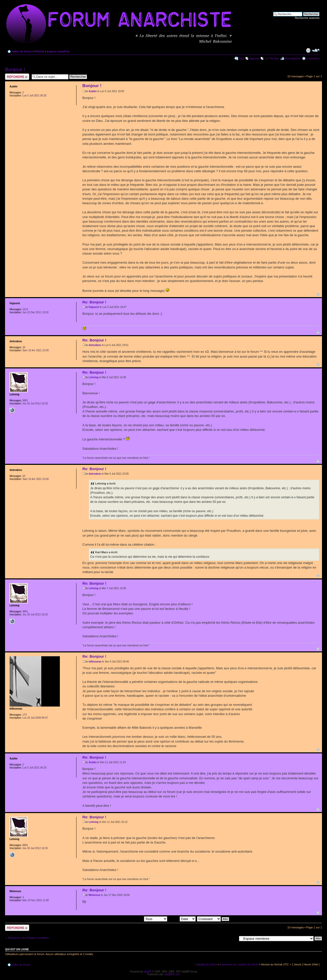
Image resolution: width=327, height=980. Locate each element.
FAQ (241, 58)
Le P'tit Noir (272, 58)
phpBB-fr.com (172, 974)
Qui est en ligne (17, 949)
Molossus (95, 895)
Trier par (182, 919)
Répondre (17, 77)
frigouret (94, 307)
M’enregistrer (293, 58)
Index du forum (22, 51)
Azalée (93, 91)
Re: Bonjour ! (94, 302)
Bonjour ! (15, 69)
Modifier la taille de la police (316, 50)
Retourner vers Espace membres (28, 938)
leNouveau (95, 662)
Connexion (313, 58)
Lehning (94, 377)
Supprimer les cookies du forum (239, 964)
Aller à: (233, 938)
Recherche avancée (307, 18)
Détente (39, 51)
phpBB (148, 972)
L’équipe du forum (206, 964)
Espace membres (58, 51)
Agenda (255, 58)
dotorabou (95, 345)
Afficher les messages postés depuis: (132, 919)
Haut (318, 294)
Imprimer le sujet (308, 50)
